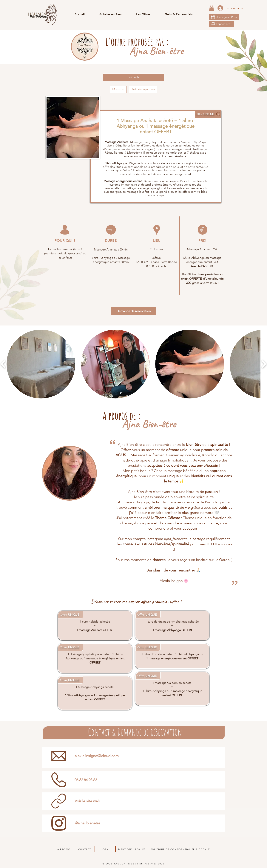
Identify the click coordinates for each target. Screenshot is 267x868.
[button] (179, 14)
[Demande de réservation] (133, 311)
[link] (212, 8)
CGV (105, 849)
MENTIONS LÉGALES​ (132, 849)
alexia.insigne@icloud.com (97, 756)
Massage (118, 89)
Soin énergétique (143, 89)
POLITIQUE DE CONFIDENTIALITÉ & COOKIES (181, 849)
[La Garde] (134, 77)
